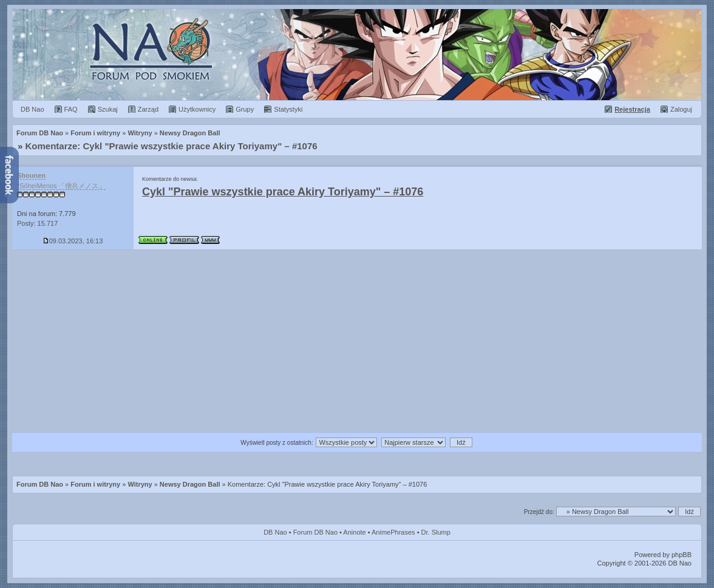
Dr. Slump (436, 532)
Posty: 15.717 (37, 223)
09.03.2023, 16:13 (73, 241)
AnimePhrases (393, 532)
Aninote (354, 532)
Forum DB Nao (40, 484)
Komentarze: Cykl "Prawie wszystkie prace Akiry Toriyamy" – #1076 (172, 146)
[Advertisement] (357, 341)
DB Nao (275, 532)
